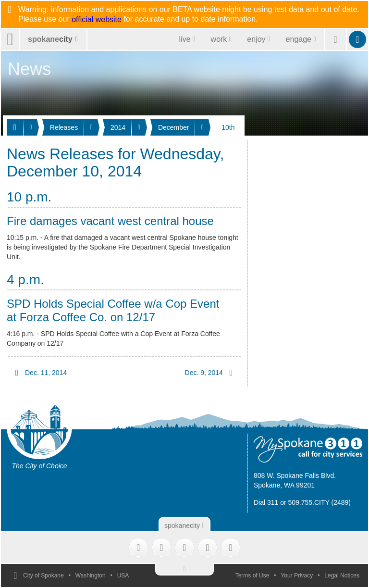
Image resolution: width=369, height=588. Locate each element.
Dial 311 (266, 502)
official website (97, 20)
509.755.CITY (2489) (320, 502)
